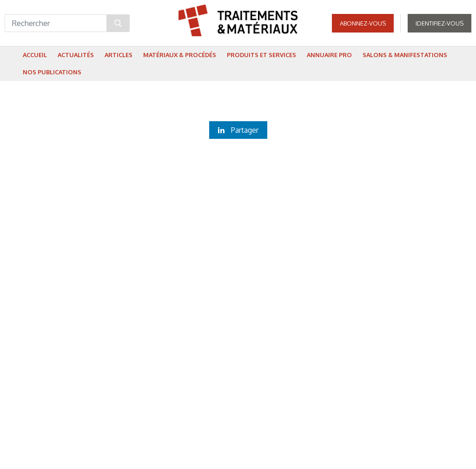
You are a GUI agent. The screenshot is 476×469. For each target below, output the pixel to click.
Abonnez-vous (363, 23)
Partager (238, 130)
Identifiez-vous (440, 23)
